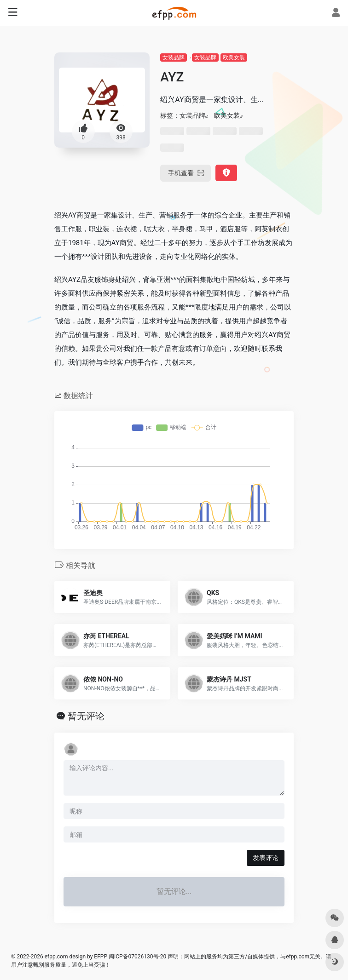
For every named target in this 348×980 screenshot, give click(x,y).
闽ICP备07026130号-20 (137, 957)
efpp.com (56, 957)
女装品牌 (174, 57)
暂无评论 (86, 716)
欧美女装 (234, 57)
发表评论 (266, 858)
